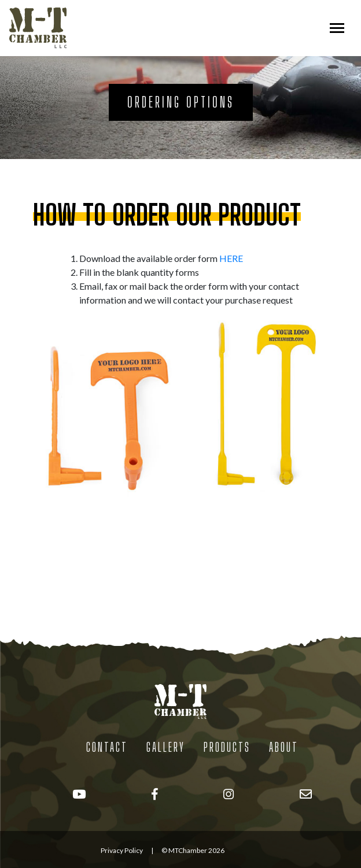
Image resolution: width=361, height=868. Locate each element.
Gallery (166, 747)
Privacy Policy (122, 850)
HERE (231, 258)
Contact (107, 747)
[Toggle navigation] (337, 28)
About (284, 747)
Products (227, 747)
